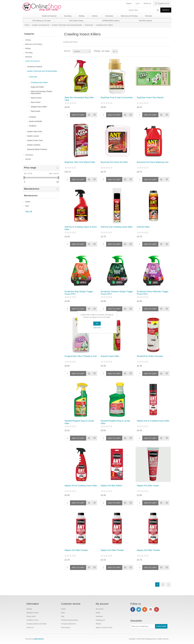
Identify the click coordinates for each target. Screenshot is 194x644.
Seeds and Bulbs (36, 121)
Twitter (139, 609)
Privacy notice (31, 616)
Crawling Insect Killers (39, 82)
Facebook (133, 609)
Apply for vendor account (104, 628)
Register (129, 3)
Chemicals (89, 25)
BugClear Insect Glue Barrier (150, 98)
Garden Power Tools (35, 140)
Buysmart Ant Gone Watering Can (153, 162)
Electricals (29, 57)
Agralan (28, 202)
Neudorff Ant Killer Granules (150, 356)
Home (27, 25)
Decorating (29, 53)
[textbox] (144, 10)
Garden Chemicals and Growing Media (67, 25)
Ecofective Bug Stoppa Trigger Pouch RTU (79, 293)
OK (97, 324)
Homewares (29, 155)
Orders (98, 613)
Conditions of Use (32, 620)
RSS (145, 609)
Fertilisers (33, 126)
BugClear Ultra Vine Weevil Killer (80, 162)
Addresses (99, 616)
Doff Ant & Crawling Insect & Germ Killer (81, 228)
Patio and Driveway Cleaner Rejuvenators (42, 92)
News (63, 613)
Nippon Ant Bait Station (112, 486)
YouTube (151, 609)
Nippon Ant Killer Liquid (148, 486)
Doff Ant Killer (143, 227)
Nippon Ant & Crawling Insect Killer (153, 421)
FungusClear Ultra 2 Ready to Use (81, 356)
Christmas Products (35, 67)
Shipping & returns (33, 613)
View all (29, 212)
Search (63, 609)
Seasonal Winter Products (37, 149)
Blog (63, 616)
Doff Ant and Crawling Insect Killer (117, 227)
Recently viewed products (70, 620)
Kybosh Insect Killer (110, 356)
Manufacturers (32, 189)
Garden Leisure (33, 136)
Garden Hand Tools (35, 131)
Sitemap (29, 609)
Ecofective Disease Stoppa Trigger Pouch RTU (117, 293)
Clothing (28, 40)
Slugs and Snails (37, 87)
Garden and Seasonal (41, 25)
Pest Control (36, 102)
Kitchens (28, 159)
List (169, 51)
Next (168, 585)
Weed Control (36, 98)
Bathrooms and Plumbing (34, 44)
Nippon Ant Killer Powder (76, 550)
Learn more (97, 328)
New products (66, 628)
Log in (138, 3)
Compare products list (68, 624)
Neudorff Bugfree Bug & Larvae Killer (79, 422)
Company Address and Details (36, 624)
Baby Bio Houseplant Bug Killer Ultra (79, 99)
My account (100, 609)
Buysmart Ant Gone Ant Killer (114, 162)
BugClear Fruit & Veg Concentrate (117, 98)
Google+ (157, 609)
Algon (27, 206)
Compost (32, 117)
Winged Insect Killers (39, 107)
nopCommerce (39, 639)
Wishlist (98, 624)
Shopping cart (100, 620)
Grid (165, 51)
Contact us (30, 628)
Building (28, 48)
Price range (30, 168)
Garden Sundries (34, 145)
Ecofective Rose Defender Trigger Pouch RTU (153, 293)
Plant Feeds (35, 111)
